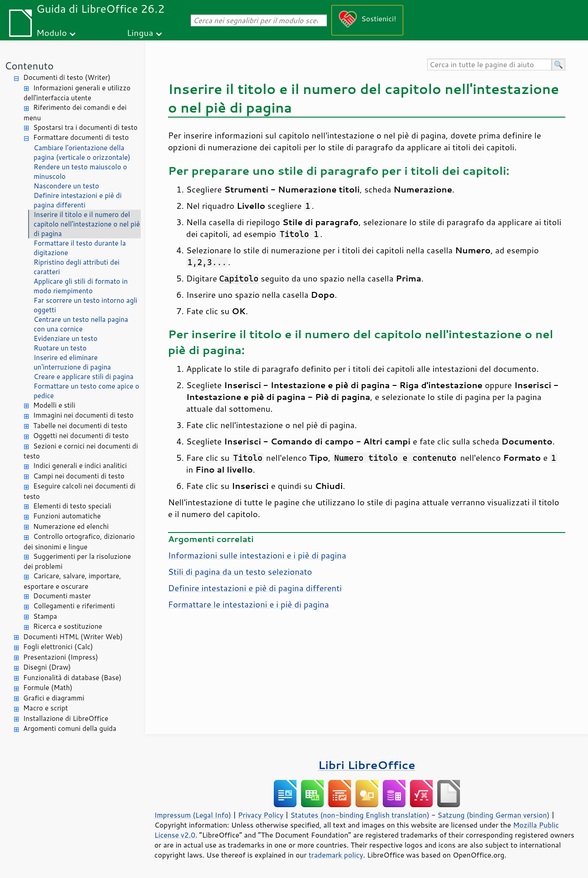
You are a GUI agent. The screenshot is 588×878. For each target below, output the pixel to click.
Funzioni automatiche (67, 516)
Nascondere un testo (66, 186)
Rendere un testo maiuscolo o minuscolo (80, 172)
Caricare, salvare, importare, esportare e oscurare (72, 581)
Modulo (52, 32)
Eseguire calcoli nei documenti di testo (79, 491)
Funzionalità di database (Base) (72, 678)
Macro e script (46, 708)
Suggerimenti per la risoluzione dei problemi (77, 562)
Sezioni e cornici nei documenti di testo (81, 451)
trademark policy (336, 855)
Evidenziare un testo (66, 338)
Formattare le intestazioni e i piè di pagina (248, 604)
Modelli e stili (54, 405)
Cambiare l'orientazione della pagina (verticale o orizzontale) (82, 153)
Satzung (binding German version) (494, 815)
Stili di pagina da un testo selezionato (240, 572)
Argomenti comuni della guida (70, 728)
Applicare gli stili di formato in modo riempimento (81, 286)
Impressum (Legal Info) (193, 815)
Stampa (45, 616)
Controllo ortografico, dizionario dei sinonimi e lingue (79, 542)
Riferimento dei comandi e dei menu (75, 113)
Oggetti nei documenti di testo (81, 436)
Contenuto (29, 66)
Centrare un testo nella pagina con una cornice (81, 324)
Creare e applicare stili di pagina (84, 377)
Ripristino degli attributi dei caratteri (77, 267)
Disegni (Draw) (47, 667)
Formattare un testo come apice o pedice (86, 391)
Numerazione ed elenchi (71, 526)
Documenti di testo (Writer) (67, 77)
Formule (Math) (48, 688)
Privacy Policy (261, 815)
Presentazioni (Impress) (61, 657)
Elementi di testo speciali (72, 506)
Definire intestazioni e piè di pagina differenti (78, 200)
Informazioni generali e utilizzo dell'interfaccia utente (77, 93)
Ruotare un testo (60, 348)
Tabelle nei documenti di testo (80, 426)
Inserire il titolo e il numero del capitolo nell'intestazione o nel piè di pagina (87, 224)
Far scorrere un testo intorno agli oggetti (85, 305)
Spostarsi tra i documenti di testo (85, 127)
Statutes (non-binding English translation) (360, 815)
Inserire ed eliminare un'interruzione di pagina (72, 362)
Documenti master (62, 596)
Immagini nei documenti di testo (83, 415)
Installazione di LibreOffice (66, 718)
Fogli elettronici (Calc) (58, 647)
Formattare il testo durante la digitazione (80, 248)
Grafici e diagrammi (54, 698)
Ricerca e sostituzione (68, 626)
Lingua (140, 32)
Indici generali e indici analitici (80, 466)
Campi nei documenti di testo (79, 476)
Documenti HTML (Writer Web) (73, 637)
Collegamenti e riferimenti (74, 606)
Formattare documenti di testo (81, 137)
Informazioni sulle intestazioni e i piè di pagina (257, 555)
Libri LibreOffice (366, 765)
